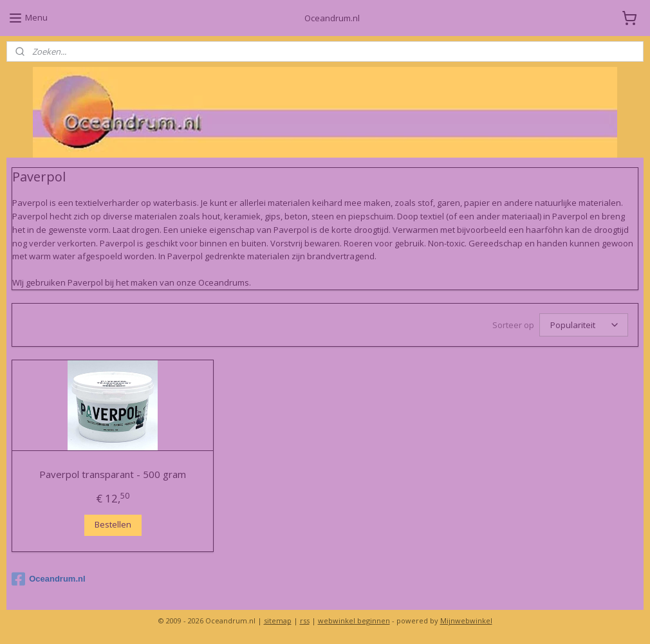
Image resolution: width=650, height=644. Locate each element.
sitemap (278, 621)
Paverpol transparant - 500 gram (113, 474)
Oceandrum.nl (48, 579)
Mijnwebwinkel (466, 621)
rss (305, 621)
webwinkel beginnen (354, 621)
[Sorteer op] (584, 325)
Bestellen (113, 525)
